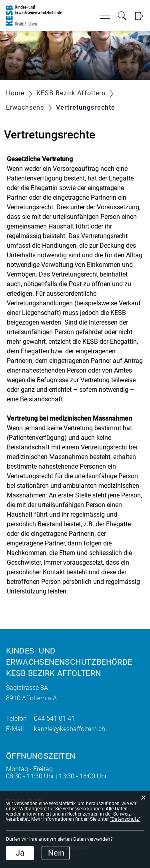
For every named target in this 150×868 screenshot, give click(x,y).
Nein (56, 853)
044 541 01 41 (54, 719)
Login (139, 16)
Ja (20, 853)
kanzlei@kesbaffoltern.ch (70, 729)
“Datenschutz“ (125, 819)
